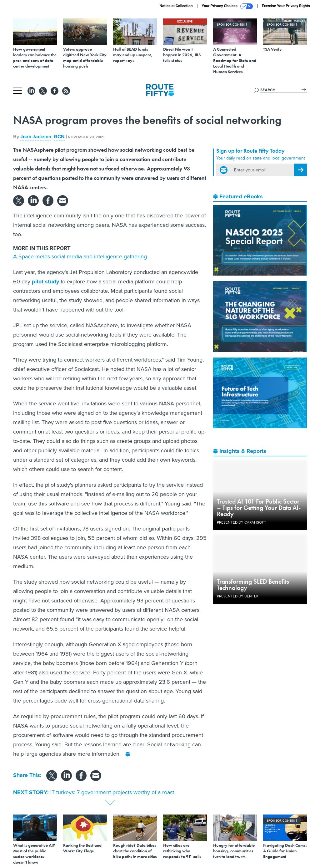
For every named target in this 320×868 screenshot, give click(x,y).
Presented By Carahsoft (242, 522)
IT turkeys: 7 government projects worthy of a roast (112, 792)
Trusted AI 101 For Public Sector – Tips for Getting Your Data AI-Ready (259, 508)
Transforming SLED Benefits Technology (253, 585)
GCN (59, 137)
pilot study (45, 282)
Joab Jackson (36, 137)
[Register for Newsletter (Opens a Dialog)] (300, 170)
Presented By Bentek (238, 596)
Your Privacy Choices (227, 6)
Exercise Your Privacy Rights (286, 6)
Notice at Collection (176, 6)
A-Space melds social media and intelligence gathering (80, 256)
